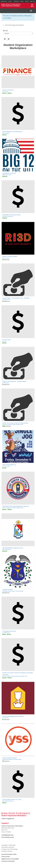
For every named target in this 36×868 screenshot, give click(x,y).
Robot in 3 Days (6, 258)
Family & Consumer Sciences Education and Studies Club (15, 676)
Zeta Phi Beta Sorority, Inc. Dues (12, 800)
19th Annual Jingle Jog (9, 465)
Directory (16, 1)
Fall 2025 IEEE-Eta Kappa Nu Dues (13, 548)
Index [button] (10, 1)
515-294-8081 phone (8, 837)
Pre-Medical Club (6, 633)
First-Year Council (6, 466)
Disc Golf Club (5, 718)
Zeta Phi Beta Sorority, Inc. (8, 801)
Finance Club (5, 91)
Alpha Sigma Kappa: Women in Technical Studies (13, 591)
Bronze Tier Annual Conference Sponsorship (15, 423)
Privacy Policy (6, 857)
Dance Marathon (6, 133)
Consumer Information (8, 861)
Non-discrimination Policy (9, 854)
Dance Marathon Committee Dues (12, 132)
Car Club (4, 341)
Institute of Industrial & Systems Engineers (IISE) (13, 425)
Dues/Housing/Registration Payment (13, 716)
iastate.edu (4, 1)
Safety (27, 1)
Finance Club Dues (8, 90)
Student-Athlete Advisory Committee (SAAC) (12, 759)
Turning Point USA (6, 300)
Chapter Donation (8, 590)
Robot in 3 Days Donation (10, 256)
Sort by (5, 31)
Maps (22, 1)
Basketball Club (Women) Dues (11, 215)
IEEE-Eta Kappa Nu (7, 549)
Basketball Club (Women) (8, 216)
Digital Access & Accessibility (10, 859)
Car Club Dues (7, 340)
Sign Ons (33, 1)
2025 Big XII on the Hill (9, 173)
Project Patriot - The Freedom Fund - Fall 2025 (16, 298)
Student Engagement (8, 819)
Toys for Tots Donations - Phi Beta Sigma (14, 381)
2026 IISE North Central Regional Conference (16, 506)
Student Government (7, 175)
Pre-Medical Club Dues (9, 631)
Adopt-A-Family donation (10, 758)
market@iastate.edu (7, 835)
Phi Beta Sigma (6, 383)
